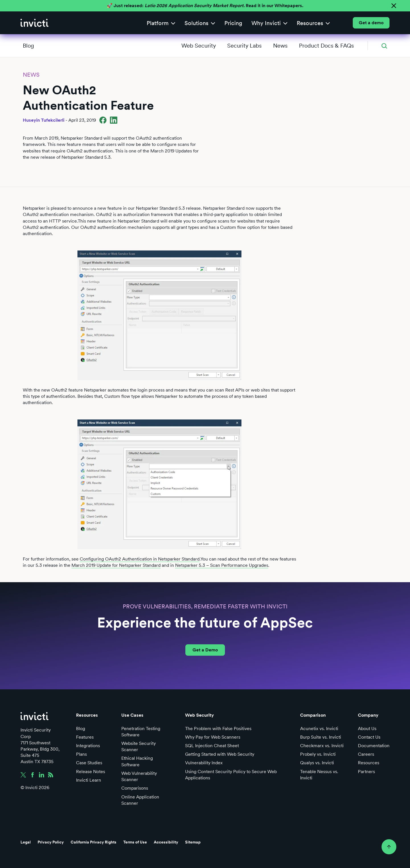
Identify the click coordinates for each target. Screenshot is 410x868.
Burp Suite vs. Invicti (321, 737)
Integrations (88, 746)
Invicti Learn (89, 780)
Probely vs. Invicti (318, 754)
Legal (26, 842)
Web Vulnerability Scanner (139, 776)
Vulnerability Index (204, 763)
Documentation (374, 746)
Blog (28, 46)
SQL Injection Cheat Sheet (212, 746)
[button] (161, 23)
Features (85, 737)
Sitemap (193, 842)
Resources (369, 763)
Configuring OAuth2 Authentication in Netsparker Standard (140, 559)
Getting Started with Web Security (220, 754)
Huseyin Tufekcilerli (44, 120)
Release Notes (91, 772)
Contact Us (369, 737)
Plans (81, 754)
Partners (366, 772)
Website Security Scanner (139, 746)
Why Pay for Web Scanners (213, 737)
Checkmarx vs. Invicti (322, 746)
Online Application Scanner (140, 800)
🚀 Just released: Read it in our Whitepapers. (205, 6)
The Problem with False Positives (218, 729)
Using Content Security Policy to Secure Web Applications (231, 775)
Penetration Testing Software (141, 732)
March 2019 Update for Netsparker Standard (116, 565)
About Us (367, 729)
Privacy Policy (51, 842)
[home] (34, 23)
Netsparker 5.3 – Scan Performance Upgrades (222, 565)
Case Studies (89, 763)
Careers (366, 754)
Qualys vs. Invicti (317, 763)
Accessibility (166, 842)
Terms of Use (135, 842)
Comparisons (135, 788)
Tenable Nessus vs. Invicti (319, 775)
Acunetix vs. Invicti (319, 729)
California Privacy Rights (94, 842)
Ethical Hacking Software (137, 761)
